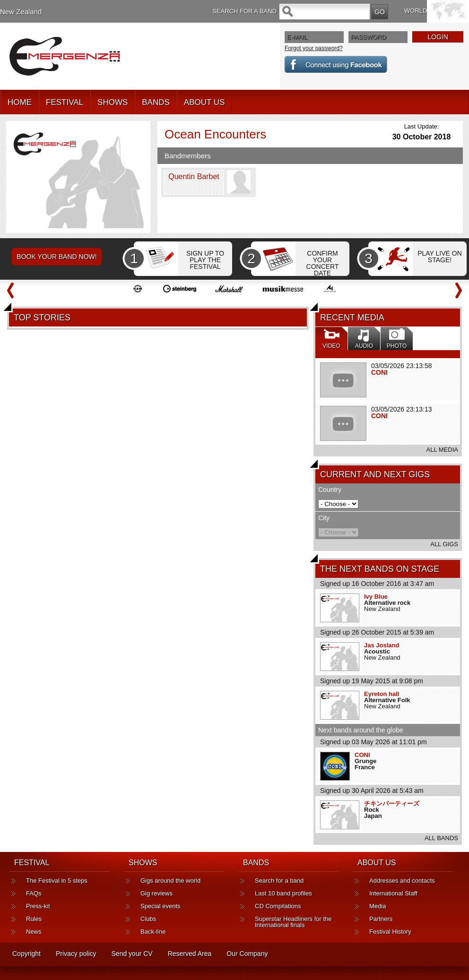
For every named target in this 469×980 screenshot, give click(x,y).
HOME (20, 102)
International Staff (393, 893)
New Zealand (21, 12)
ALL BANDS (441, 838)
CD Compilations (278, 906)
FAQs (34, 893)
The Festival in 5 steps (57, 881)
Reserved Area (190, 954)
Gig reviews (156, 893)
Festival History (390, 932)
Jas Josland (382, 645)
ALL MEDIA (442, 450)
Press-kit (38, 906)
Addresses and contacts (402, 881)
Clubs (148, 919)
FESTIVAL (65, 102)
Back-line (153, 932)
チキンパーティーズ (392, 804)
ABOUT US (204, 102)
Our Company (247, 954)
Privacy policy (76, 954)
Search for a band (279, 881)
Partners (381, 919)
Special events (161, 906)
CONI (379, 372)
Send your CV (132, 954)
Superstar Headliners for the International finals (293, 922)
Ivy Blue (376, 597)
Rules (34, 919)
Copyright (26, 954)
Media (378, 906)
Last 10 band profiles (283, 893)
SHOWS (113, 102)
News (34, 932)
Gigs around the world (170, 881)
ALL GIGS (444, 544)
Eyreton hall (382, 694)
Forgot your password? (314, 48)
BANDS (156, 102)
